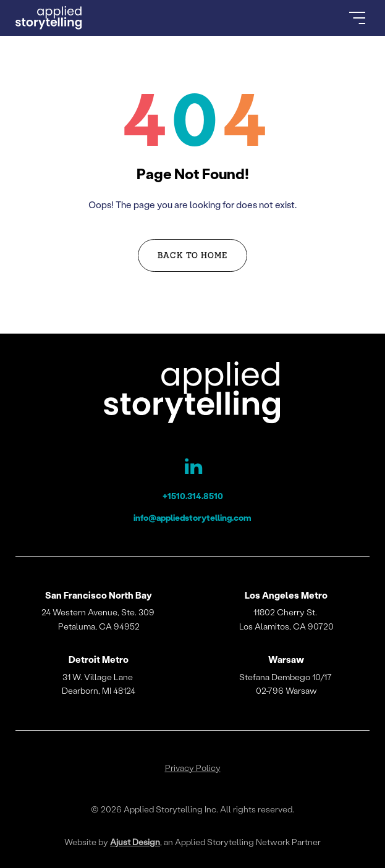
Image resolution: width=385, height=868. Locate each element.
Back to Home (193, 255)
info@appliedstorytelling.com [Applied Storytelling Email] (192, 517)
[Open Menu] (357, 18)
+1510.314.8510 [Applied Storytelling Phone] (193, 496)
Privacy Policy (193, 768)
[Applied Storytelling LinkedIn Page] (192, 469)
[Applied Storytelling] (192, 394)
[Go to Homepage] (49, 18)
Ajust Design (135, 842)
